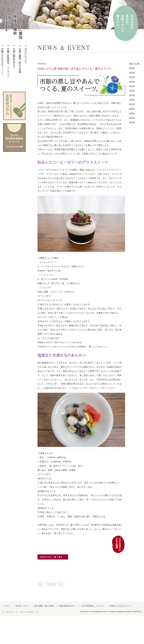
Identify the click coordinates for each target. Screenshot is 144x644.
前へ (41, 584)
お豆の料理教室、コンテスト (93, 606)
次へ (61, 584)
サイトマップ (10, 612)
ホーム (7, 606)
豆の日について (22, 606)
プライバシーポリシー (27, 612)
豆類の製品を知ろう (67, 606)
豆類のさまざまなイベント (121, 606)
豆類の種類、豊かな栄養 (44, 606)
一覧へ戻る (51, 584)
